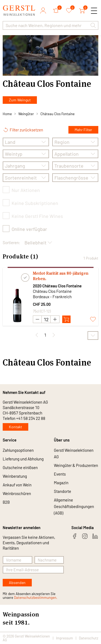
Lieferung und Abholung (23, 459)
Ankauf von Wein (17, 485)
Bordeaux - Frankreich (52, 297)
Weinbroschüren (17, 493)
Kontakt (15, 427)
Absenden (17, 582)
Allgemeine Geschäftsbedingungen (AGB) (74, 506)
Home (7, 114)
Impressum (65, 638)
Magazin (61, 483)
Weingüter (26, 114)
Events (60, 474)
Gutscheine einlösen (20, 467)
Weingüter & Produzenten (76, 465)
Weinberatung (15, 476)
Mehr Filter (83, 130)
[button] (93, 25)
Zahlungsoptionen (18, 450)
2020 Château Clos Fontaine (57, 286)
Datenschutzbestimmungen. (36, 597)
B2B (6, 502)
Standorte (62, 491)
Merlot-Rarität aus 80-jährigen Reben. (61, 276)
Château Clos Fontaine (58, 114)
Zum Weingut (20, 100)
